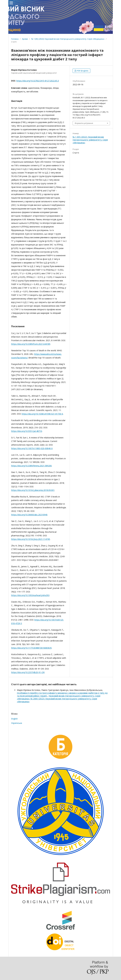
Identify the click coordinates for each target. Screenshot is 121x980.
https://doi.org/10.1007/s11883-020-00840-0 (32, 448)
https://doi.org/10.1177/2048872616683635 (31, 648)
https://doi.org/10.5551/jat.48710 (27, 431)
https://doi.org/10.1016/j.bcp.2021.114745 (31, 539)
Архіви (25, 39)
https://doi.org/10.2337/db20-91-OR (28, 672)
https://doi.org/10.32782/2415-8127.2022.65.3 (38, 81)
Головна (15, 39)
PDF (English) (82, 71)
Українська (17, 723)
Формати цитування (84, 123)
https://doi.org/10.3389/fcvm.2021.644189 (31, 344)
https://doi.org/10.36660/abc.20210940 (29, 515)
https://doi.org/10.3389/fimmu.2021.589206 (31, 466)
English (14, 719)
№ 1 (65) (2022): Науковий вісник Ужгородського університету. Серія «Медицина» (68, 39)
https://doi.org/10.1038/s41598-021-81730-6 (42, 414)
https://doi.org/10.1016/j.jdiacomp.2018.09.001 (33, 490)
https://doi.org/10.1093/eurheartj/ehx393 (30, 595)
